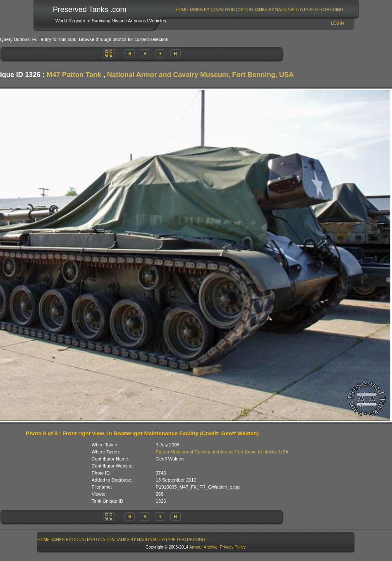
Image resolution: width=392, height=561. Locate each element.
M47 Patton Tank (74, 75)
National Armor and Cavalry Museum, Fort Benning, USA (201, 75)
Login (337, 23)
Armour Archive (203, 547)
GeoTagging (329, 10)
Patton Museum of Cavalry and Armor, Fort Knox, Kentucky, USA (222, 452)
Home (182, 10)
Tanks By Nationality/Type (284, 10)
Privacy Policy (233, 547)
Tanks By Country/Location (221, 10)
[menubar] (259, 10)
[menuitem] (182, 10)
